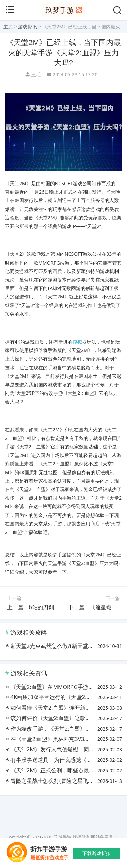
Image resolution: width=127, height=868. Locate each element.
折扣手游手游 (49, 849)
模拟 (77, 342)
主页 (8, 27)
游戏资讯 (27, 27)
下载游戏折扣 (97, 853)
